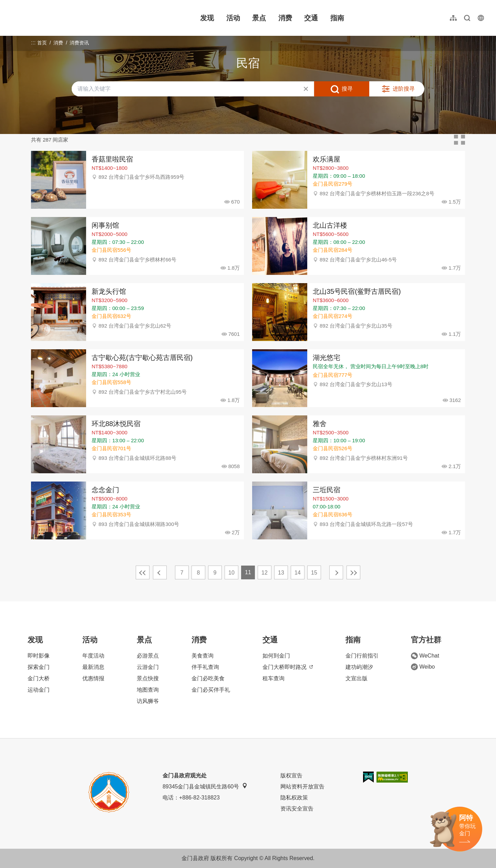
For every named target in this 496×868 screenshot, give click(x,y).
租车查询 (273, 678)
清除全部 (306, 89)
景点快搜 (148, 678)
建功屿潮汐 (359, 667)
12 (265, 573)
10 (231, 573)
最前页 (143, 572)
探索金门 (39, 667)
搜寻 (347, 89)
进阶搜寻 (404, 89)
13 (281, 573)
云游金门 (148, 667)
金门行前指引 (362, 656)
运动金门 (39, 690)
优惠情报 (93, 678)
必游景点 (148, 656)
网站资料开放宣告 (302, 787)
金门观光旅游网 (53, 18)
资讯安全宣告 (297, 809)
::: (11, 4)
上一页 (160, 572)
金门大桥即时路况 (288, 667)
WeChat (425, 656)
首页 (42, 43)
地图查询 (148, 690)
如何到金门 (276, 656)
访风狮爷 (148, 701)
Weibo (423, 667)
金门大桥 (39, 678)
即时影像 (39, 656)
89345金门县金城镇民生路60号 (205, 786)
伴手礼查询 (205, 667)
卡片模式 (459, 140)
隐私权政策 (294, 798)
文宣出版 (356, 678)
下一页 (336, 572)
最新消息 (93, 667)
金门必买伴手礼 (211, 690)
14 (298, 573)
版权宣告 (291, 776)
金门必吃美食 (208, 678)
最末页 (353, 572)
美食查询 (203, 656)
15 (314, 573)
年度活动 (93, 656)
